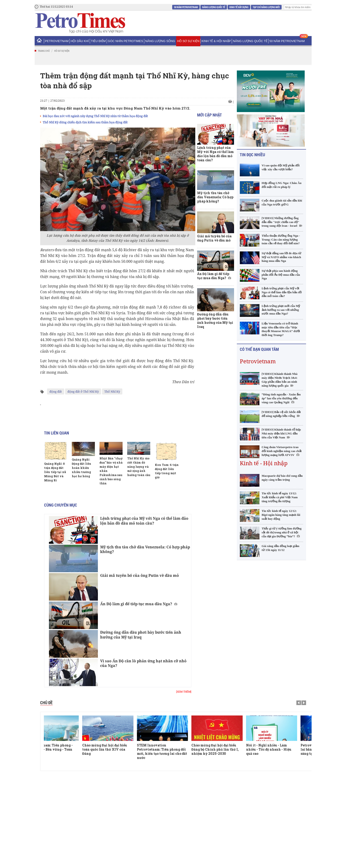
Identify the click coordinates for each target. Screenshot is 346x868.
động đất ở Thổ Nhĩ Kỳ (83, 391)
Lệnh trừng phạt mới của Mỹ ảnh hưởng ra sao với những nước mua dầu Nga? (281, 310)
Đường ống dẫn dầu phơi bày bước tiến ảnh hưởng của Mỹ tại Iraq (141, 635)
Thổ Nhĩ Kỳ (112, 391)
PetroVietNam (57, 41)
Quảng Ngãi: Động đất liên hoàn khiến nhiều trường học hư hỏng (81, 468)
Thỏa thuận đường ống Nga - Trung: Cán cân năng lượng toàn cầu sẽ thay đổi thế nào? (281, 240)
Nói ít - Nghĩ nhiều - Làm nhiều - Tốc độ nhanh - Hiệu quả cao (285, 749)
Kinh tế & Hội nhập (216, 41)
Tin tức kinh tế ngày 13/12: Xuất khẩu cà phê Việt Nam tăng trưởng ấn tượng (280, 497)
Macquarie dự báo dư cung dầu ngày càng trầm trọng (282, 478)
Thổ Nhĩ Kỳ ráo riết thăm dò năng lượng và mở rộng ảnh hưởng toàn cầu (139, 467)
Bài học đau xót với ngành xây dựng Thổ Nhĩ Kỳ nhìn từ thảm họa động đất (95, 116)
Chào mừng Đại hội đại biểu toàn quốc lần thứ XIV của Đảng (121, 749)
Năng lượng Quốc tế (214, 7)
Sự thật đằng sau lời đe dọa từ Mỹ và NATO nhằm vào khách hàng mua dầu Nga (282, 257)
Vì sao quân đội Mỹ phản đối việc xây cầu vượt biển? (281, 167)
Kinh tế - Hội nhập (264, 463)
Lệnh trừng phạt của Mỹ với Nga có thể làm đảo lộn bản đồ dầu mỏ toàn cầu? (144, 521)
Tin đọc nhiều (252, 155)
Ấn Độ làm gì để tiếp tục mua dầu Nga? (136, 604)
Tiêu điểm (98, 41)
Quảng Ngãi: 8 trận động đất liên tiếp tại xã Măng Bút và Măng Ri (55, 472)
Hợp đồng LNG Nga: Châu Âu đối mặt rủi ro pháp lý (282, 185)
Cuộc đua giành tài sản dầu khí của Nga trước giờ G (282, 202)
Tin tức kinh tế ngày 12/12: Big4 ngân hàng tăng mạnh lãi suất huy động (281, 515)
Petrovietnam (258, 361)
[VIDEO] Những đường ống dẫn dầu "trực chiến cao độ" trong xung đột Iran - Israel (281, 222)
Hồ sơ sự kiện (188, 41)
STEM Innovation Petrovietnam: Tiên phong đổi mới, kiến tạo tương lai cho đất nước (178, 751)
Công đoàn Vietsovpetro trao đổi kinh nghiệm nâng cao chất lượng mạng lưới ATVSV (282, 451)
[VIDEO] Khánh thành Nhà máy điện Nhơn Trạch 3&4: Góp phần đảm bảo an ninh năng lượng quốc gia (280, 380)
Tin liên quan (57, 433)
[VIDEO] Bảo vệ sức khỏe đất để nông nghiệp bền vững (281, 414)
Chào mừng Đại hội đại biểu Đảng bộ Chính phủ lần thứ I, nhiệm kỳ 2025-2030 (231, 749)
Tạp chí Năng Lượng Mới (266, 7)
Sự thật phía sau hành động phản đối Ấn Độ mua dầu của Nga (281, 275)
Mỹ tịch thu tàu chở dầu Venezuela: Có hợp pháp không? (145, 549)
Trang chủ (44, 51)
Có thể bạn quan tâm (259, 349)
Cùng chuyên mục (61, 505)
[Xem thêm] (184, 692)
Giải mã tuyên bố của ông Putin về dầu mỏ (140, 575)
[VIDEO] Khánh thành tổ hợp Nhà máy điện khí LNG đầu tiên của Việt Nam (281, 433)
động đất (56, 391)
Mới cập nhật (209, 115)
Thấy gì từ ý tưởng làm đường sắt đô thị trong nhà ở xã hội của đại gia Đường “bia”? (282, 532)
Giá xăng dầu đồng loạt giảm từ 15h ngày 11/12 (281, 548)
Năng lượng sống (160, 41)
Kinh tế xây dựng (239, 7)
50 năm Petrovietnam (186, 7)
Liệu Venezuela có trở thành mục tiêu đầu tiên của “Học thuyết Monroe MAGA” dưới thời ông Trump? (281, 329)
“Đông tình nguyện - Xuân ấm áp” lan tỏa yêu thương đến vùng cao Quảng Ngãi (281, 398)
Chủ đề (46, 703)
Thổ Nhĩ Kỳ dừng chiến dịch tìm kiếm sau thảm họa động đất (85, 122)
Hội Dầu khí (80, 41)
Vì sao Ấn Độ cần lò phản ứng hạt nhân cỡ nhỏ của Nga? (143, 663)
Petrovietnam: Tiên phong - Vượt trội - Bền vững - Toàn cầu (66, 749)
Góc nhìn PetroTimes (125, 41)
